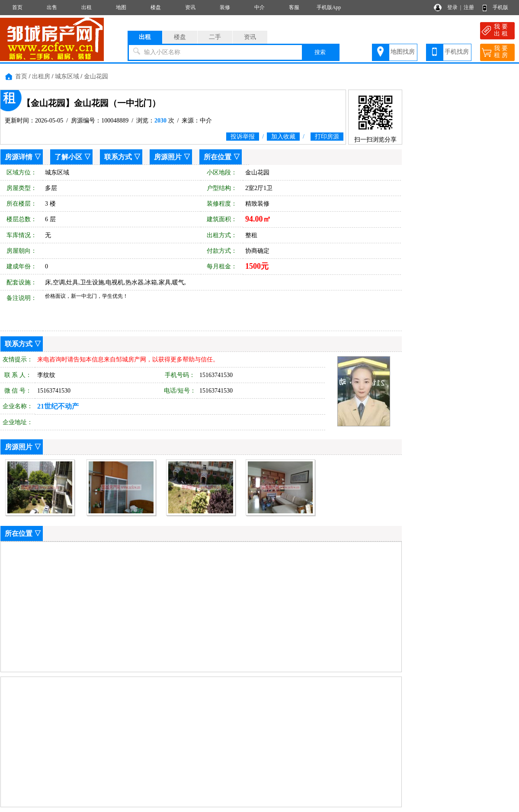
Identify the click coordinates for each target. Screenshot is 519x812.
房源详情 (19, 157)
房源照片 (168, 157)
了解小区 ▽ (73, 157)
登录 (452, 7)
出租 (86, 7)
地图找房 (403, 52)
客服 (294, 7)
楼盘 (156, 7)
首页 (17, 7)
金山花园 (96, 76)
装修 (225, 7)
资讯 (190, 7)
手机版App (329, 7)
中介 (259, 7)
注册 (469, 7)
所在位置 (218, 157)
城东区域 (67, 76)
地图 (121, 7)
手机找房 (457, 52)
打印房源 (327, 137)
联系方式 (118, 157)
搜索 (320, 52)
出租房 (41, 76)
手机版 (500, 7)
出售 (52, 7)
